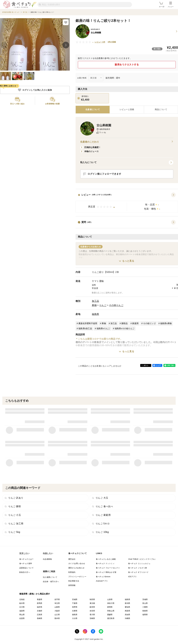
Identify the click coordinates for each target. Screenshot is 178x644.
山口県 (57, 615)
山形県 (110, 599)
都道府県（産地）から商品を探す (35, 594)
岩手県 (57, 599)
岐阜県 (92, 607)
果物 (94, 305)
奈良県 (92, 611)
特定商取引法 (74, 581)
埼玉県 (57, 603)
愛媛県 (110, 615)
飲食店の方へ (25, 572)
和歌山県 (111, 611)
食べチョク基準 (26, 564)
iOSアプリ (132, 577)
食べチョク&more (103, 577)
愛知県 (128, 607)
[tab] (127, 110)
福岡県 (145, 615)
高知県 (128, 615)
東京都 (92, 603)
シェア (158, 365)
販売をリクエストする (127, 65)
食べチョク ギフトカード (138, 572)
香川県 (92, 615)
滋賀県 (22, 611)
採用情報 (72, 585)
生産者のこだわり (127, 142)
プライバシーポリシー (77, 577)
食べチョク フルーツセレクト (108, 568)
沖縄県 (128, 618)
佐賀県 (22, 618)
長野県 (75, 607)
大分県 (75, 618)
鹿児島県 (111, 618)
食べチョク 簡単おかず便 (106, 572)
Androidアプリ (102, 581)
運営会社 (72, 559)
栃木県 (22, 603)
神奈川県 (111, 603)
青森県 (40, 599)
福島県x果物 (166, 323)
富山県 (145, 603)
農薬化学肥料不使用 (88, 323)
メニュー (171, 5)
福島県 (95, 314)
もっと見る (128, 261)
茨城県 (145, 599)
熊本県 (57, 618)
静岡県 (110, 607)
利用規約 (72, 572)
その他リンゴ (149, 323)
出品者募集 (47, 559)
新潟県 (128, 603)
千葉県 (75, 603)
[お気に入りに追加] (66, 22)
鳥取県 (128, 611)
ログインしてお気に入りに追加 (35, 90)
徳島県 (75, 615)
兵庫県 (75, 611)
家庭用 (135, 323)
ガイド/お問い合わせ (77, 564)
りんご (103, 305)
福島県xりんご (103, 328)
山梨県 (57, 607)
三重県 (145, 607)
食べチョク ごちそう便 (137, 568)
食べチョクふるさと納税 (106, 559)
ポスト (146, 365)
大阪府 (57, 611)
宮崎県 (92, 618)
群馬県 (40, 603)
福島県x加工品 (85, 328)
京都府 (40, 611)
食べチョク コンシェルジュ (139, 564)
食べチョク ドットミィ (105, 564)
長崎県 (40, 618)
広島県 (40, 615)
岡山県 (22, 615)
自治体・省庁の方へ (51, 582)
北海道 (22, 599)
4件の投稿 (112, 42)
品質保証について (27, 568)
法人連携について (50, 577)
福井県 (40, 607)
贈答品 (125, 323)
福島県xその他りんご (125, 328)
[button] (127, 203)
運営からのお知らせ (76, 568)
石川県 (22, 607)
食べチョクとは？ (27, 559)
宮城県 (75, 599)
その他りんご (116, 305)
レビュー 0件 (100, 42)
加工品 (95, 301)
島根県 (145, 611)
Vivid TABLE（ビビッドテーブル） (142, 559)
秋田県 (92, 599)
